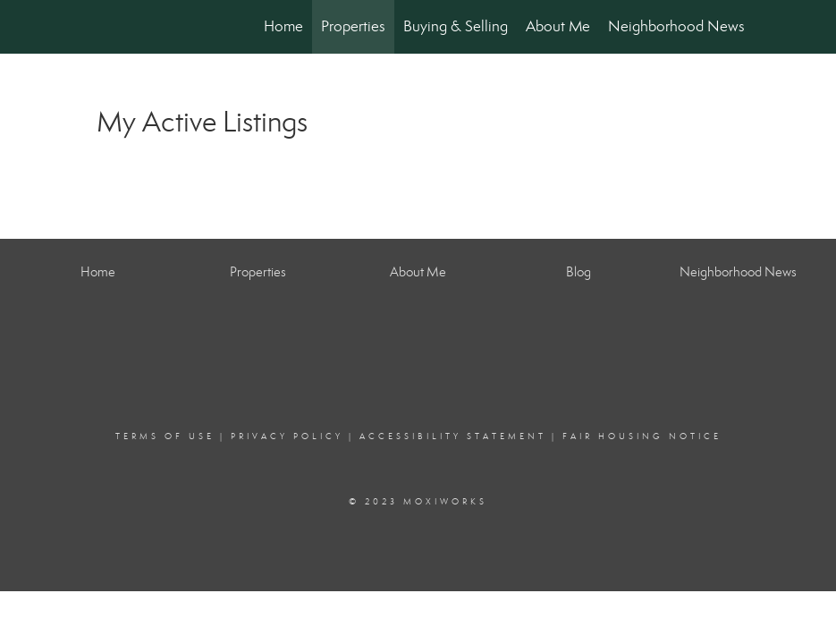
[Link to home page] (93, 27)
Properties (353, 26)
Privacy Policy (287, 436)
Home (283, 26)
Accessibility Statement (453, 436)
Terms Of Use (165, 436)
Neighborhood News (676, 26)
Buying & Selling (456, 26)
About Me (558, 26)
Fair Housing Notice (642, 436)
